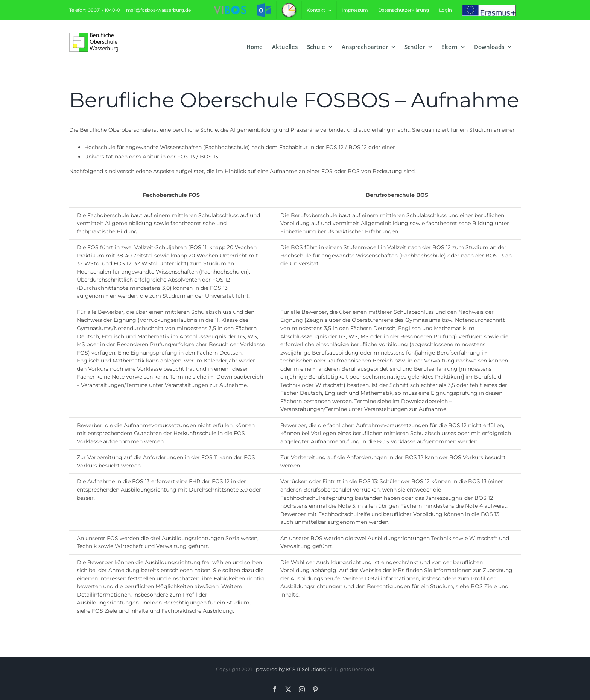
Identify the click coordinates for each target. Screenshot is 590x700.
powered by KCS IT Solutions (290, 669)
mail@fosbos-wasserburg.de (158, 10)
